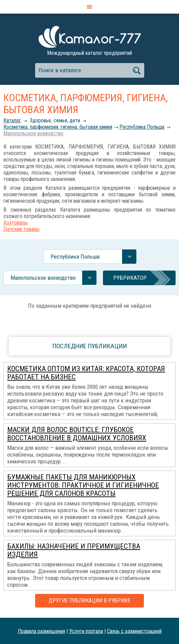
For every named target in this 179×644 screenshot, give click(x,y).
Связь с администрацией (134, 631)
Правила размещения (41, 631)
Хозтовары (16, 223)
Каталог (12, 120)
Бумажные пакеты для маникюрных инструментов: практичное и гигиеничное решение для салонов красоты (83, 485)
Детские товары (21, 229)
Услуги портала (86, 631)
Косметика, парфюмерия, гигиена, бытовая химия (58, 127)
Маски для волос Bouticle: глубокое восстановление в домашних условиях (77, 434)
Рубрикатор (130, 278)
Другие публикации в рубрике (89, 601)
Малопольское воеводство (33, 133)
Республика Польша (142, 127)
